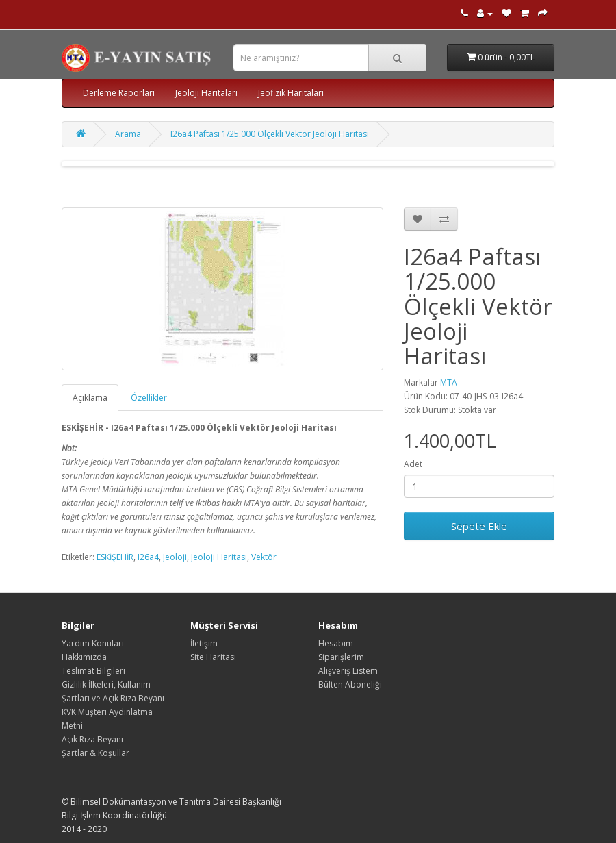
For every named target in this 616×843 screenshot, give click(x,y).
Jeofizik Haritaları (291, 93)
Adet (413, 464)
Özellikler (149, 398)
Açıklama (90, 398)
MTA (449, 382)
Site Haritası (213, 657)
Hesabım (336, 643)
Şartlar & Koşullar (95, 753)
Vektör (264, 557)
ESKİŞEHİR (115, 557)
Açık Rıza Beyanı (92, 739)
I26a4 (148, 557)
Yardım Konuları (93, 643)
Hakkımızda (84, 657)
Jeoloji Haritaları (206, 93)
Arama (128, 134)
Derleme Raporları (119, 93)
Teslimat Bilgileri (93, 671)
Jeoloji (175, 557)
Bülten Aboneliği (350, 684)
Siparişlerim (341, 657)
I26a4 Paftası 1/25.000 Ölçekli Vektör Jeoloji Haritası (270, 134)
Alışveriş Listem (348, 671)
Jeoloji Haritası (219, 557)
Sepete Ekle (479, 526)
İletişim (204, 643)
